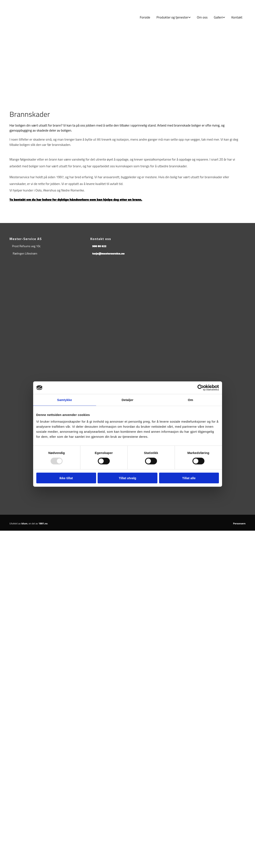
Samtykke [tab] (65, 400)
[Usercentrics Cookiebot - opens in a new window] (201, 388)
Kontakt (237, 17)
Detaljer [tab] (128, 400)
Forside (145, 17)
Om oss (202, 17)
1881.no (43, 523)
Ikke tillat (66, 478)
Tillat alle (189, 478)
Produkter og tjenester (172, 17)
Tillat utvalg (127, 478)
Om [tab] (190, 400)
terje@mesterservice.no (108, 253)
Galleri (218, 17)
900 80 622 (99, 246)
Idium (24, 523)
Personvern (239, 523)
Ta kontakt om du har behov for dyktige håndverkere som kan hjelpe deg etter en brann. (76, 199)
